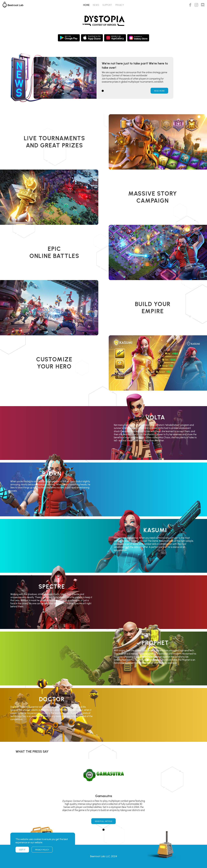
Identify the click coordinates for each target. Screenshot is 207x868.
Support (107, 5)
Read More (159, 91)
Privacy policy (42, 850)
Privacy (120, 5)
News (96, 5)
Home (86, 5)
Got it (22, 850)
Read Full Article (104, 821)
